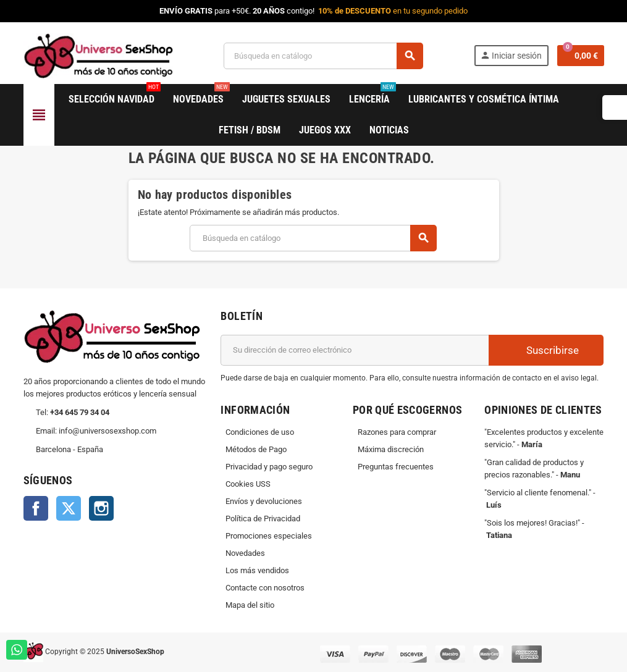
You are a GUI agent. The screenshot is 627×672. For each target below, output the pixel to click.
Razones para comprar (397, 432)
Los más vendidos (257, 570)
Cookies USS (248, 484)
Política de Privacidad (263, 519)
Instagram (101, 508)
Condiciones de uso (260, 432)
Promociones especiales (269, 536)
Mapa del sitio (250, 605)
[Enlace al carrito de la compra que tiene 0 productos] (581, 56)
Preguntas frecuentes (396, 467)
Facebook (36, 508)
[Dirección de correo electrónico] (355, 350)
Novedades (245, 553)
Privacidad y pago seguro (269, 467)
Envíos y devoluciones (264, 501)
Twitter (69, 508)
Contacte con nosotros (265, 588)
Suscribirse (546, 350)
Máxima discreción (391, 449)
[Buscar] (323, 56)
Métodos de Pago (256, 449)
